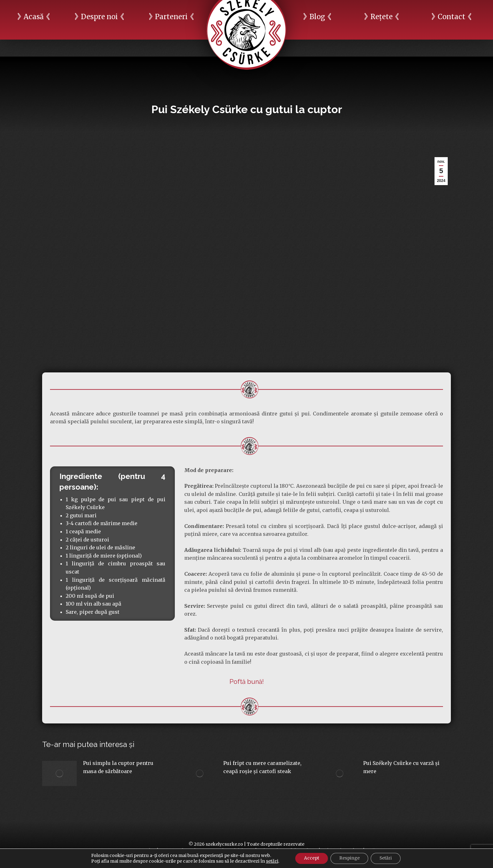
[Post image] (59, 773)
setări (270, 861)
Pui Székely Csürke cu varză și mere (401, 767)
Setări (387, 858)
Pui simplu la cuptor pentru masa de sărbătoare (118, 767)
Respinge (349, 858)
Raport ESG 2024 (403, 8)
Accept (310, 858)
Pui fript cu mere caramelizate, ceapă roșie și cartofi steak (262, 767)
